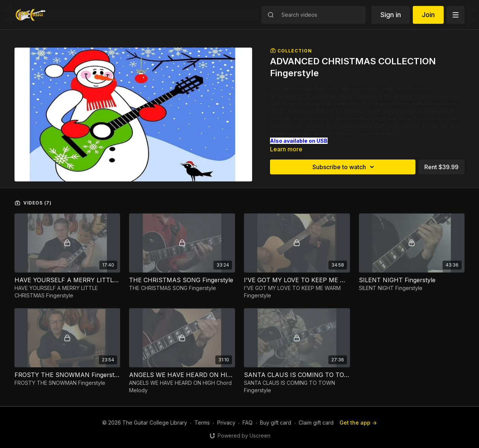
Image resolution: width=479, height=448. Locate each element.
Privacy (226, 423)
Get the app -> (358, 423)
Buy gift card (276, 423)
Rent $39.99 (441, 167)
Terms (202, 423)
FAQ (247, 423)
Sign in (391, 15)
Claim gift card (316, 423)
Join (428, 15)
